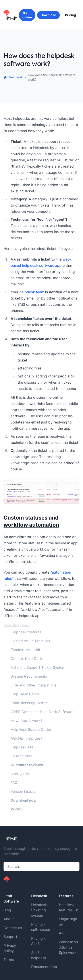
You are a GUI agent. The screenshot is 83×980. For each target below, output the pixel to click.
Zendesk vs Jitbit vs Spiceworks (69, 947)
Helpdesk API (22, 747)
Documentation (44, 967)
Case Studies (22, 756)
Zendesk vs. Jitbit (25, 650)
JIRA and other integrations (34, 685)
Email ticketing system (30, 703)
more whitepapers (17, 625)
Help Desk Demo (25, 694)
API (62, 933)
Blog (7, 910)
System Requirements (29, 676)
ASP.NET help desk (27, 738)
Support (10, 937)
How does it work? (26, 721)
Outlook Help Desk (26, 659)
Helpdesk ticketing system (39, 910)
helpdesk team (32, 292)
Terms (9, 960)
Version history (23, 791)
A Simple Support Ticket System (38, 667)
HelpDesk (13, 77)
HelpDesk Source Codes (31, 729)
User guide (20, 774)
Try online (27, 15)
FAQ (14, 783)
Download (48, 15)
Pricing (70, 15)
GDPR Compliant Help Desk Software (42, 712)
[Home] (11, 15)
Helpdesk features (26, 632)
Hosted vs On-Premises (30, 641)
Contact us (13, 928)
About (9, 919)
